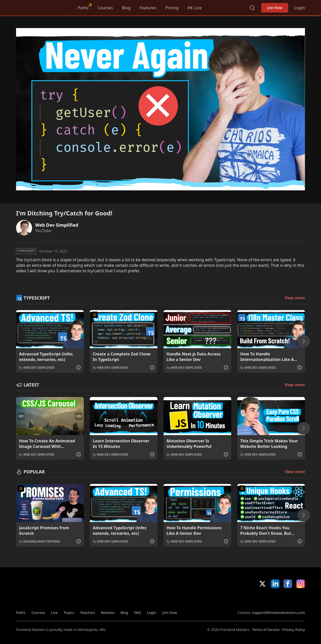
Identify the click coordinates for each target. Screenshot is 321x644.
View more (295, 298)
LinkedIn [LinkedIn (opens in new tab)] (275, 584)
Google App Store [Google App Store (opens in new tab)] (288, 599)
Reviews (108, 613)
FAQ (138, 613)
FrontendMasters (42, 7)
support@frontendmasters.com (278, 613)
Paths (83, 8)
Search (252, 8)
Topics (69, 613)
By (37, 368)
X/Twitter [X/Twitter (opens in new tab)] (262, 584)
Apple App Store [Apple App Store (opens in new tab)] (252, 599)
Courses (105, 8)
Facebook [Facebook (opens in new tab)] (288, 584)
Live (54, 613)
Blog (126, 8)
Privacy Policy (294, 630)
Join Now (275, 8)
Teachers (88, 613)
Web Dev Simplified (57, 225)
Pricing (172, 8)
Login (300, 8)
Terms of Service (266, 630)
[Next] (304, 341)
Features (148, 8)
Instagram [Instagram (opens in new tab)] (301, 584)
